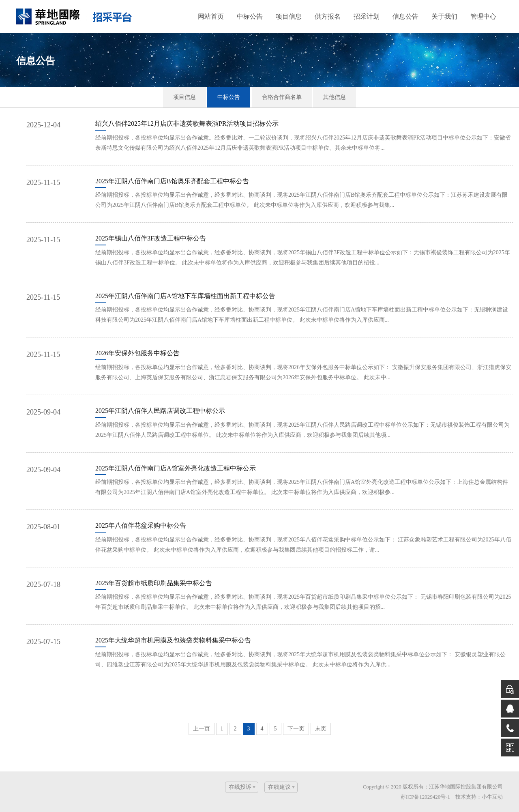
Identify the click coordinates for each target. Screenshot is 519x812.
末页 (321, 729)
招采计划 (367, 16)
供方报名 (328, 16)
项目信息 (289, 16)
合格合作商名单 (282, 97)
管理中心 (483, 16)
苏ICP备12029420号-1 (425, 797)
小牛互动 (492, 797)
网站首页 (211, 16)
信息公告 (405, 16)
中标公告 (250, 16)
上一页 (202, 729)
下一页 (296, 729)
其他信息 (335, 97)
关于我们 (444, 16)
